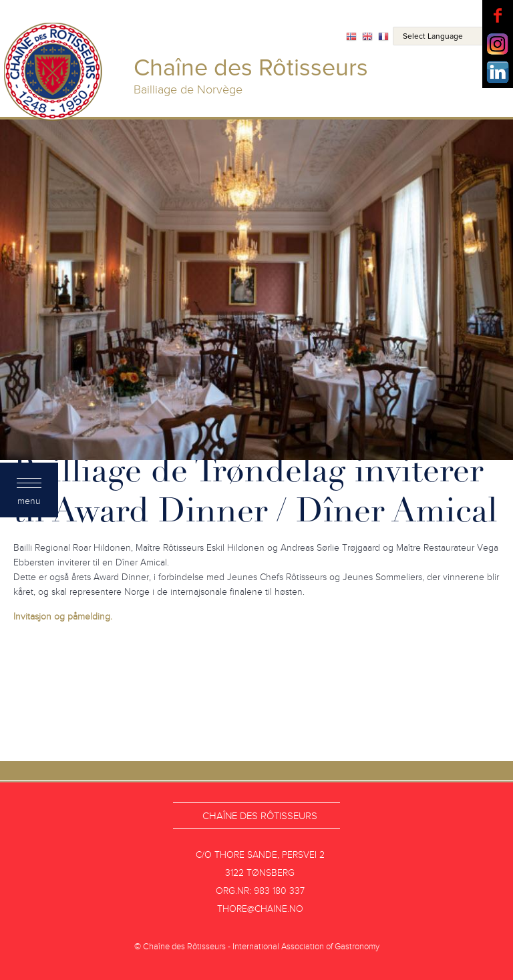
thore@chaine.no (260, 909)
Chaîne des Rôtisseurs (260, 816)
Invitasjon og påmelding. (63, 617)
